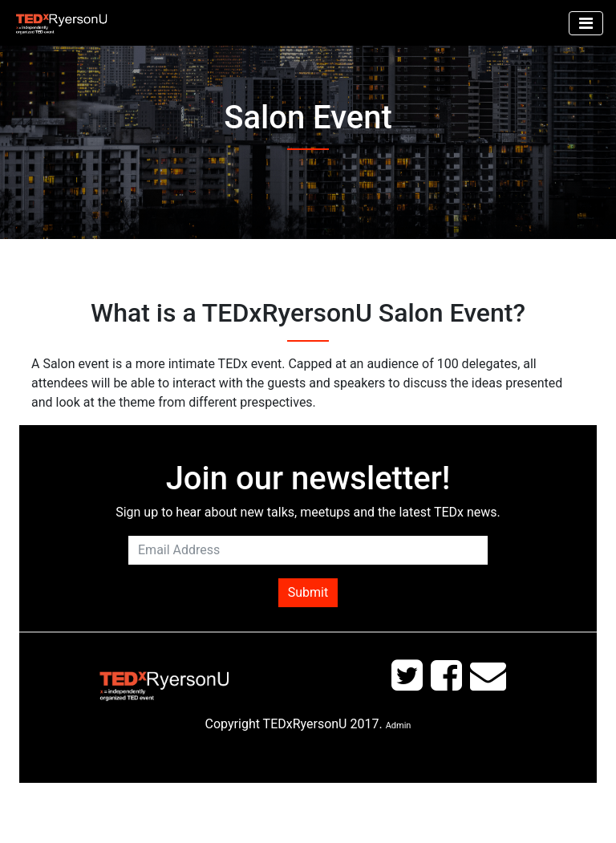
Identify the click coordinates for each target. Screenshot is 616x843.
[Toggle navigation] (586, 23)
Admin (399, 725)
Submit (308, 592)
